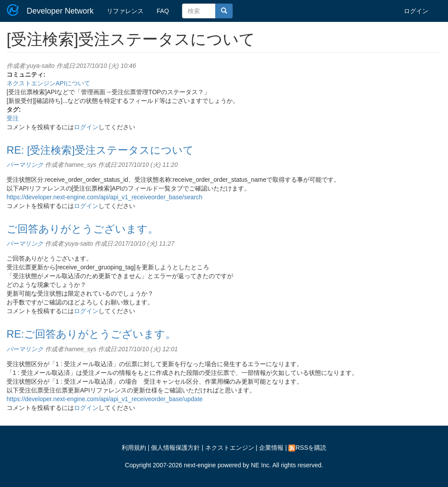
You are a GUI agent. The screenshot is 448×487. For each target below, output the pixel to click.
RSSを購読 (307, 448)
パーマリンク (25, 165)
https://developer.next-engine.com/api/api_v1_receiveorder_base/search (105, 197)
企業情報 (271, 448)
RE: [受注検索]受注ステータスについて (100, 150)
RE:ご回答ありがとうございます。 (91, 334)
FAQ (163, 11)
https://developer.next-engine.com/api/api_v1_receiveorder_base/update (105, 399)
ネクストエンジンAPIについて (48, 83)
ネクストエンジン (230, 448)
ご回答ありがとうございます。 (82, 229)
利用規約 (134, 448)
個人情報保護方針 (175, 448)
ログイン (416, 11)
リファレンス (125, 11)
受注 (13, 118)
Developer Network (60, 11)
